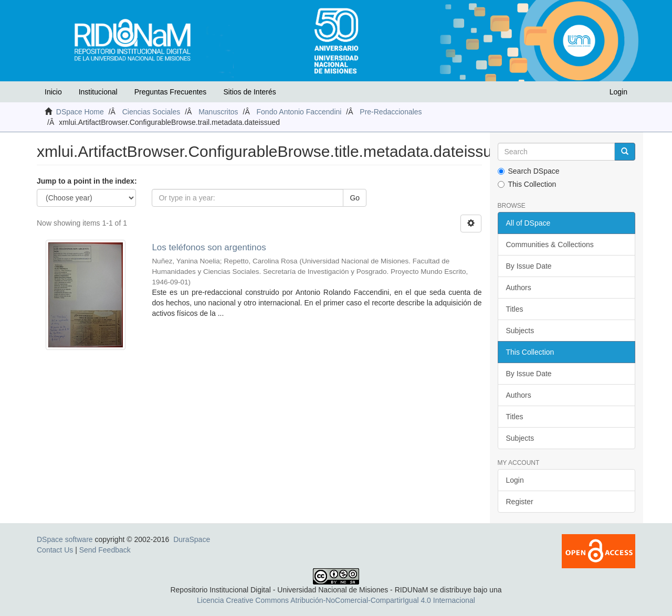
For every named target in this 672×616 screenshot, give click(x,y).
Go (355, 198)
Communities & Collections (550, 245)
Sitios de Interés (249, 92)
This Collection (527, 184)
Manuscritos (218, 112)
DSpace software (65, 539)
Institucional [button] (98, 92)
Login (515, 480)
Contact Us (55, 550)
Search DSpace (529, 171)
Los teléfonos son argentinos (209, 247)
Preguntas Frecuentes (171, 92)
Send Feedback (105, 550)
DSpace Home (80, 112)
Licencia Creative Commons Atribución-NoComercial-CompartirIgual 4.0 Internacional (336, 600)
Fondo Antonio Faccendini (299, 112)
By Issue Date (529, 266)
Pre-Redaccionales (391, 112)
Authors (519, 288)
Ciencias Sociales (151, 112)
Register (520, 502)
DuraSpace (192, 539)
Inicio (53, 92)
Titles (515, 309)
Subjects (520, 331)
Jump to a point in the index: (87, 181)
